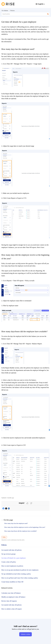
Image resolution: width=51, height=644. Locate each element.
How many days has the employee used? (16, 523)
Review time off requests (9, 601)
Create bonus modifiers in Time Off (12, 582)
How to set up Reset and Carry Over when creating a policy (20, 578)
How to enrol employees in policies (12, 566)
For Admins (5, 11)
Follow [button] (4, 537)
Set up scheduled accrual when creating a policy (16, 574)
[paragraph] (25, 260)
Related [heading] (7, 588)
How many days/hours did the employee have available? (21, 531)
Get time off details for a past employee (14, 558)
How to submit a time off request (12, 609)
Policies (12, 11)
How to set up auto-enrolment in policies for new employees (20, 570)
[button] (40, 4)
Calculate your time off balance (11, 593)
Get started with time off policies (12, 550)
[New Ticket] (25, 634)
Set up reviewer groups (9, 554)
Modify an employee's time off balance (13, 597)
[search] (25, 14)
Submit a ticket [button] (25, 634)
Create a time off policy (9, 562)
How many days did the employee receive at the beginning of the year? (25, 527)
